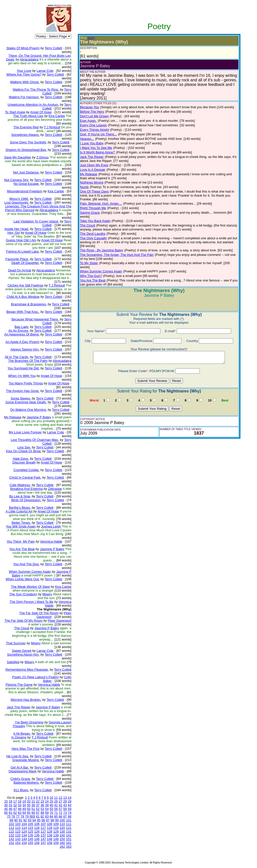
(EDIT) (91, 38)
